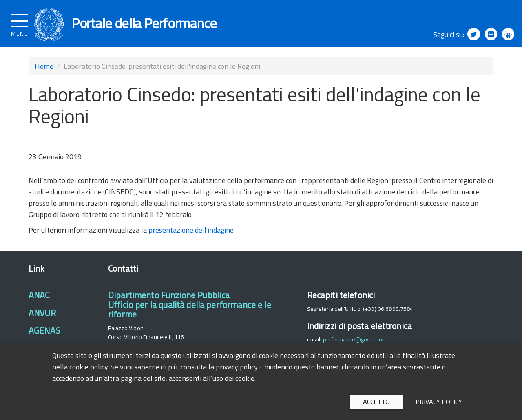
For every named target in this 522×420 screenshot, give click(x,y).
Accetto (376, 402)
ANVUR (42, 316)
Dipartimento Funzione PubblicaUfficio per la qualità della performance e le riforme (190, 308)
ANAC (39, 299)
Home (44, 70)
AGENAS (44, 334)
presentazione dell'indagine (191, 234)
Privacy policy (439, 402)
